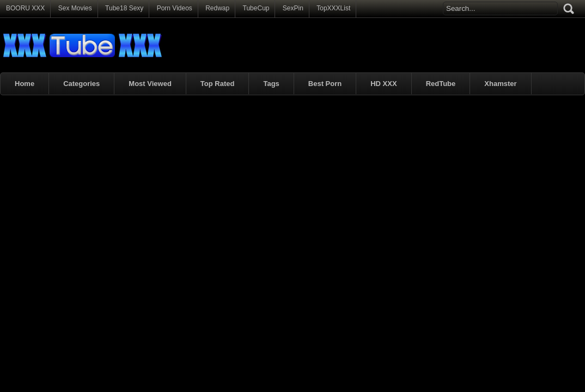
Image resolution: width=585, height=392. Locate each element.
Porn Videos (175, 8)
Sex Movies (75, 8)
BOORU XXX (25, 8)
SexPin (293, 8)
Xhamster (500, 84)
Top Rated (218, 84)
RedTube (441, 84)
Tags (271, 84)
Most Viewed (150, 84)
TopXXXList (333, 8)
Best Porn (325, 84)
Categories (81, 84)
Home (25, 84)
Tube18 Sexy (124, 8)
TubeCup (256, 8)
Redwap (217, 8)
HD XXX (383, 84)
